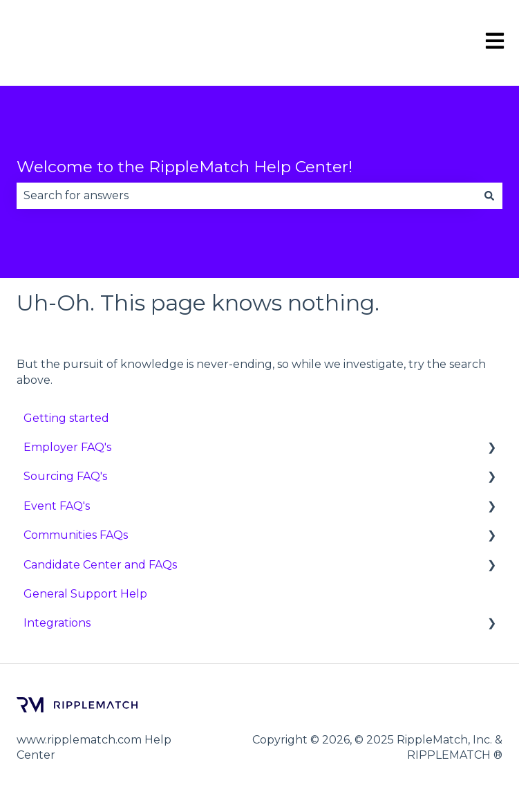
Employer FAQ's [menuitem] (67, 447)
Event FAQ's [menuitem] (57, 506)
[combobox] (246, 196)
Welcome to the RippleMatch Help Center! (185, 167)
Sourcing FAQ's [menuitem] (65, 476)
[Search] (489, 196)
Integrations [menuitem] (57, 623)
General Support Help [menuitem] (85, 594)
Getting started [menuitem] (66, 418)
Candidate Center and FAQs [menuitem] (100, 565)
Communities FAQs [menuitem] (76, 535)
